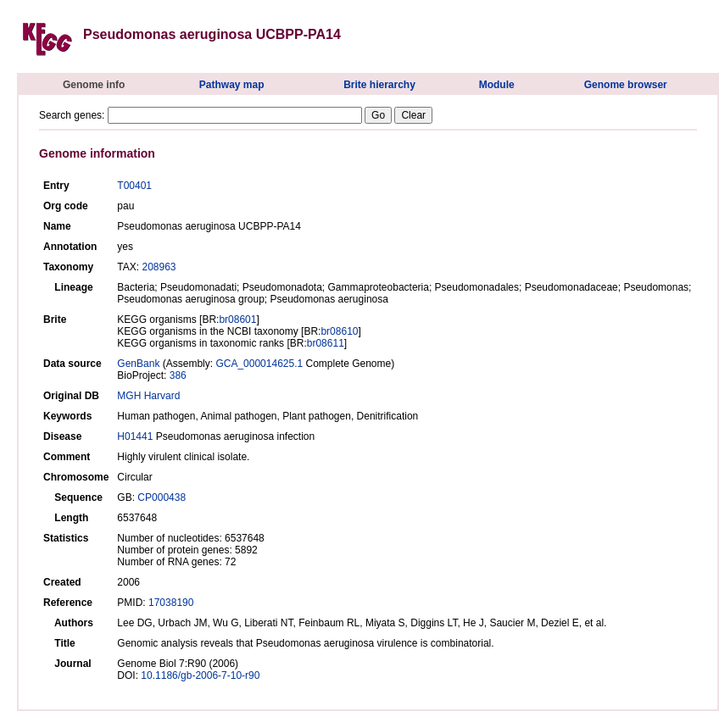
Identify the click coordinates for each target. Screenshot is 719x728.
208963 (159, 267)
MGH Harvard (148, 396)
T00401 (134, 186)
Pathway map (232, 85)
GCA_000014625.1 (259, 364)
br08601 (237, 320)
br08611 (326, 343)
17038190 (171, 603)
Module (497, 85)
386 (178, 375)
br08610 (339, 331)
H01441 (135, 436)
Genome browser (626, 85)
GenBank (138, 364)
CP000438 (162, 497)
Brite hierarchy (379, 85)
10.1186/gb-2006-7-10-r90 (200, 675)
